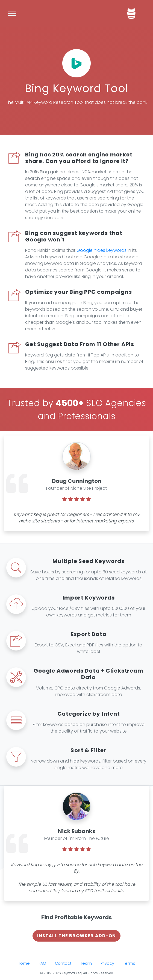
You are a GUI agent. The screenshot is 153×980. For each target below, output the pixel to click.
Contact (63, 963)
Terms (129, 963)
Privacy (107, 963)
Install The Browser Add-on (77, 936)
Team (86, 963)
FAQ (42, 963)
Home (24, 963)
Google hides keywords (101, 250)
